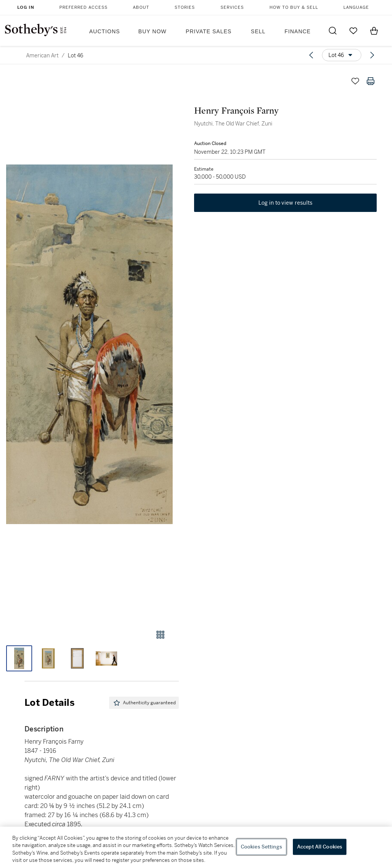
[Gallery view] (160, 635)
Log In (26, 7)
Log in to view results (286, 203)
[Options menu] (342, 55)
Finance (297, 31)
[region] (196, 847)
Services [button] (232, 7)
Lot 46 (76, 55)
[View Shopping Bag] (374, 31)
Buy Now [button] (152, 31)
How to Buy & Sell (294, 7)
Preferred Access (83, 7)
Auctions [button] (105, 31)
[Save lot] (355, 81)
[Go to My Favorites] (353, 31)
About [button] (141, 7)
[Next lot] (372, 55)
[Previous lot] (311, 55)
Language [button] (356, 7)
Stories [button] (185, 7)
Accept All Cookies (320, 847)
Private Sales (209, 31)
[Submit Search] (333, 31)
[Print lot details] (371, 81)
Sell (258, 31)
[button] (89, 344)
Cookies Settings (261, 847)
